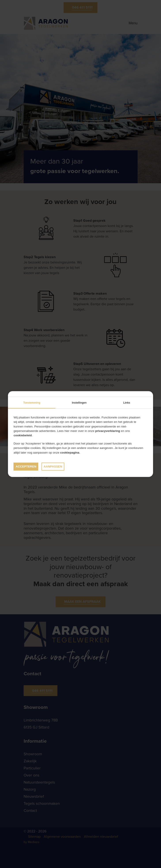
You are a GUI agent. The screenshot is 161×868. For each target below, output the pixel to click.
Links (127, 403)
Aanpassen (53, 466)
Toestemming (32, 403)
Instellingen (79, 403)
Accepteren (26, 466)
